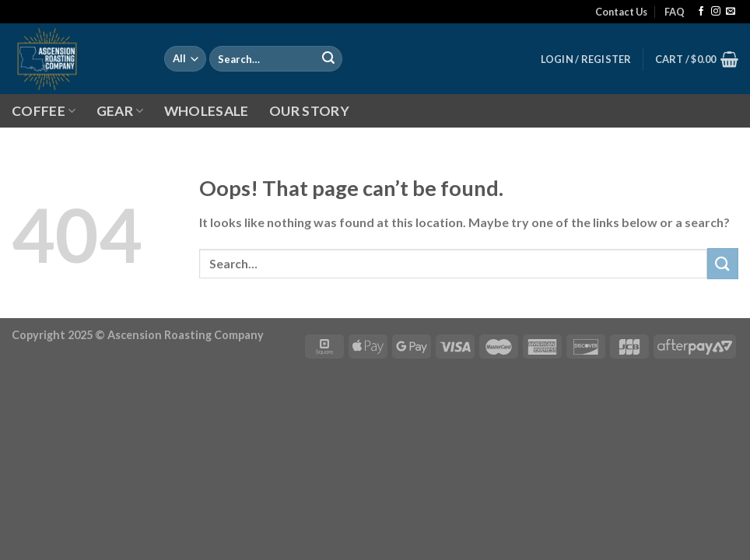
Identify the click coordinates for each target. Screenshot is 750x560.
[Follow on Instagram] (716, 12)
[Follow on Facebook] (701, 12)
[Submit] (328, 59)
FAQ (675, 12)
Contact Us (621, 12)
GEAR (120, 111)
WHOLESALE (207, 111)
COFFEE (44, 111)
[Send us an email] (731, 12)
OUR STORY (309, 111)
